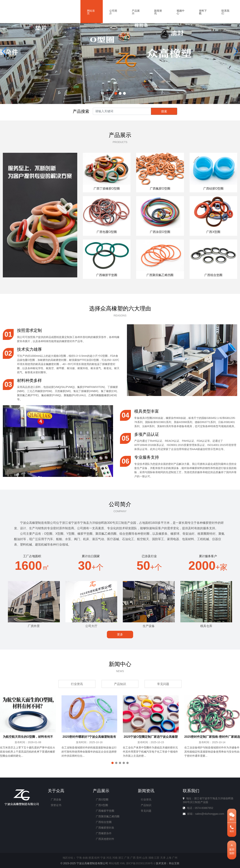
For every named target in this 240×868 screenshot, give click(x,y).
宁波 (103, 858)
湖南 (151, 858)
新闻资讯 (158, 12)
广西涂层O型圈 (160, 232)
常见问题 (163, 684)
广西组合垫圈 (213, 275)
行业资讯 (77, 684)
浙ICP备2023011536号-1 (141, 863)
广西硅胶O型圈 (213, 189)
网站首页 (91, 12)
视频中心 (181, 12)
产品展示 (136, 12)
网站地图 (114, 863)
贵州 (139, 858)
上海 (169, 858)
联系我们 (225, 12)
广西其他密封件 (105, 839)
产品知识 (120, 684)
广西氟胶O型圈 (160, 189)
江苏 (157, 858)
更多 (120, 634)
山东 (145, 858)
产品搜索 (81, 111)
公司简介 (113, 12)
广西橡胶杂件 (104, 833)
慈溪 (91, 858)
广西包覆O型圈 (107, 232)
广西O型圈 (102, 799)
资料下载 (203, 12)
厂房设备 (56, 799)
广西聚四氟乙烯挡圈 (160, 275)
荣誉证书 (56, 805)
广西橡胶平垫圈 (107, 275)
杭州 (97, 858)
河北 (109, 858)
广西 (133, 858)
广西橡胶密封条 (105, 828)
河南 (115, 858)
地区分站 (68, 858)
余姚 (85, 858)
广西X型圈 (213, 232)
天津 (163, 858)
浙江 (121, 858)
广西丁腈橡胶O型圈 (107, 189)
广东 (127, 858)
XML (123, 863)
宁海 (79, 858)
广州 (175, 858)
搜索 (164, 111)
